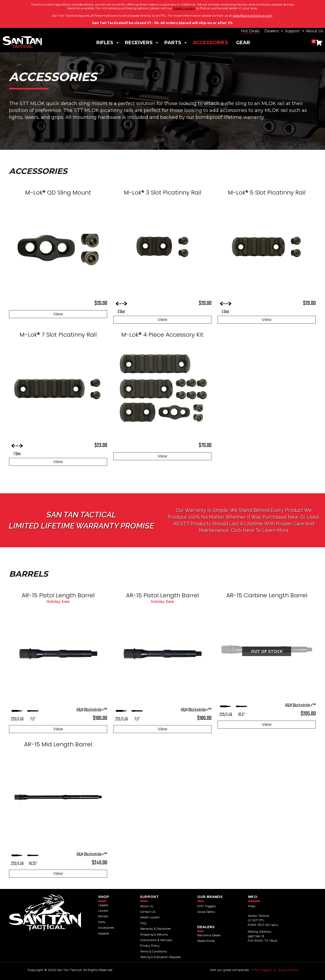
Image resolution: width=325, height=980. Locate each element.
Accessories (211, 43)
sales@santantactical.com (252, 15)
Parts (176, 43)
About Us (315, 31)
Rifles (108, 43)
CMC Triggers (262, 970)
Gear (243, 43)
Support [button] (295, 31)
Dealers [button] (274, 31)
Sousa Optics (288, 970)
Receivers (142, 43)
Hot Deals (250, 31)
